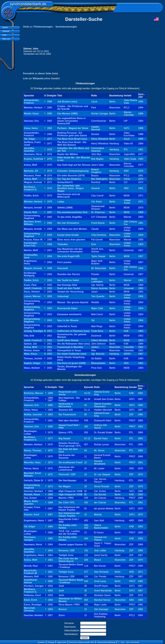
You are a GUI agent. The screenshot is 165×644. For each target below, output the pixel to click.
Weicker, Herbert (33, 108)
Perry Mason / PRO (69, 605)
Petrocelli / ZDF (67, 474)
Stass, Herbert (32, 292)
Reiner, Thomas (33, 450)
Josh (61, 586)
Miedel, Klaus (31, 114)
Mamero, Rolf (31, 577)
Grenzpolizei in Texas (69, 350)
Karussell (63, 268)
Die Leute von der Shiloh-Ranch (68, 560)
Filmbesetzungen (43, 27)
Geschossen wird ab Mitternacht (69, 196)
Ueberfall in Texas (67, 326)
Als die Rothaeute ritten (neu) (74, 344)
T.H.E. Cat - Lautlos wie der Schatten (69, 532)
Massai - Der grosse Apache (73, 302)
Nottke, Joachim (33, 414)
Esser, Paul (30, 285)
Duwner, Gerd (31, 515)
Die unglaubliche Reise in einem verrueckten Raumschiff (71, 121)
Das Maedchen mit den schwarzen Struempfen (70, 250)
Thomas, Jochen (33, 358)
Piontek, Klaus (32, 494)
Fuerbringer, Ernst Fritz (31, 244)
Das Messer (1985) (67, 114)
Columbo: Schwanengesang (73, 171)
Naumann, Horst (33, 154)
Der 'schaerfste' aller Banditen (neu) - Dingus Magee (70, 188)
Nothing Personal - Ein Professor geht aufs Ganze (72, 134)
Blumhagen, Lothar (31, 432)
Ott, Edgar (30, 139)
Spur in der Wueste (68, 320)
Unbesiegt (63, 296)
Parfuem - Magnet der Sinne (73, 128)
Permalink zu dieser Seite (37, 73)
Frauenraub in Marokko (70, 347)
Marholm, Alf (31, 171)
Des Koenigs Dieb (67, 285)
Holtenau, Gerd (32, 595)
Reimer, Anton (32, 350)
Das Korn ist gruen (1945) (71, 363)
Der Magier (65, 486)
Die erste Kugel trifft (68, 256)
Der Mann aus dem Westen (72, 229)
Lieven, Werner (32, 296)
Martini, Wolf (31, 250)
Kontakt (41, 642)
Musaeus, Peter (32, 176)
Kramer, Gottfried (34, 159)
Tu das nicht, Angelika (70, 217)
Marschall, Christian (30, 609)
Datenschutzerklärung (106, 642)
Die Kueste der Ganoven (67, 456)
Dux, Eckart (30, 498)
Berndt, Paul (31, 566)
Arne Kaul (135, 642)
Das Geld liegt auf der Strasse (74, 165)
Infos (4, 35)
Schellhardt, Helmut (31, 581)
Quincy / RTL (66, 432)
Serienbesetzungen (66, 27)
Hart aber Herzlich (69, 420)
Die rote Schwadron (68, 223)
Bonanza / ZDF (67, 550)
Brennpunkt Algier (67, 308)
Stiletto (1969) (65, 208)
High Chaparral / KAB (70, 491)
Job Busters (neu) (67, 102)
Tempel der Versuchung (70, 292)
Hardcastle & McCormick (66, 405)
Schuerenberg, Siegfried (32, 217)
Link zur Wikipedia (33, 78)
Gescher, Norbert (33, 491)
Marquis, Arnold (33, 208)
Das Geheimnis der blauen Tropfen (69, 509)
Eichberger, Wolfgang (30, 274)
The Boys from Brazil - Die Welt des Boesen (72, 144)
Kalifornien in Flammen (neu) (73, 331)
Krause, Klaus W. (33, 240)
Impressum (62, 642)
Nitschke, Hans (32, 462)
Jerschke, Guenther (29, 150)
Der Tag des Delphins (69, 179)
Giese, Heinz (31, 128)
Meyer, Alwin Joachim (31, 503)
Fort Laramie (64, 262)
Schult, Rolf (30, 212)
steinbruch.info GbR (86, 642)
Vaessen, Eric (31, 121)
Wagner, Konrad (33, 182)
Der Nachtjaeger (68, 480)
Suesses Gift (66, 410)
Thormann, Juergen (30, 538)
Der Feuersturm (67, 414)
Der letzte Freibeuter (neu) (72, 354)
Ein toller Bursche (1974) (71, 176)
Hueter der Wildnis (68, 154)
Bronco (63, 609)
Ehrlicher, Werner (34, 393)
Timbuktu (63, 244)
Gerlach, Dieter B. (34, 480)
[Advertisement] (103, 51)
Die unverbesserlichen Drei (72, 212)
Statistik (5, 31)
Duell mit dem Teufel (69, 288)
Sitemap (51, 642)
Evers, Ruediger (33, 605)
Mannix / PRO (66, 498)
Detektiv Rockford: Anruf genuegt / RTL (70, 444)
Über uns (6, 39)
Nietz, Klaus (31, 354)
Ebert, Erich (30, 600)
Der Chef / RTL (67, 503)
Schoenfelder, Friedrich (32, 102)
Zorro (62, 615)
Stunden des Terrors (69, 274)
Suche (5, 27)
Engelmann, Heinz (34, 521)
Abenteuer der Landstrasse (66, 468)
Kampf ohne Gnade (68, 235)
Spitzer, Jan (30, 344)
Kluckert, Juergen (34, 586)
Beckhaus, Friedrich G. (30, 188)
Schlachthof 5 (65, 182)
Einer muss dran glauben (71, 240)
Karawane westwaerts (69, 314)
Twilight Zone (66, 555)
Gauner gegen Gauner (71, 544)
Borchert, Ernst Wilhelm (32, 223)
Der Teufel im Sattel (68, 280)
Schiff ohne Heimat (68, 340)
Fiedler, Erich (31, 196)
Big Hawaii (64, 438)
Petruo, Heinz (31, 468)
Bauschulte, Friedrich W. (31, 572)
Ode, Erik (29, 336)
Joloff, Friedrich (33, 288)
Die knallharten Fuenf (70, 462)
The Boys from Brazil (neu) (72, 139)
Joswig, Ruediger (34, 331)
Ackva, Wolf (30, 165)
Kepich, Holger (32, 363)
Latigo (61, 202)
